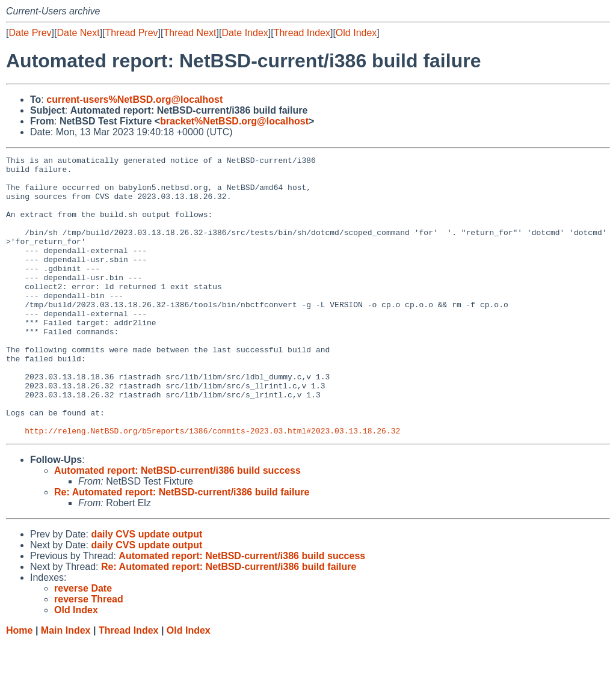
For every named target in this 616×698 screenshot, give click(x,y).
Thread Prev (132, 33)
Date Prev (30, 33)
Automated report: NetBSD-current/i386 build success (177, 526)
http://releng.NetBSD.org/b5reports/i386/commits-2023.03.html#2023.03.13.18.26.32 (212, 486)
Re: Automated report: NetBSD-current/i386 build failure (182, 548)
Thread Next (189, 33)
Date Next (78, 33)
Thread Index (302, 33)
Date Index (245, 33)
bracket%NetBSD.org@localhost (234, 121)
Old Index (356, 33)
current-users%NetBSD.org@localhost (134, 99)
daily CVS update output (146, 590)
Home (19, 686)
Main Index (66, 686)
